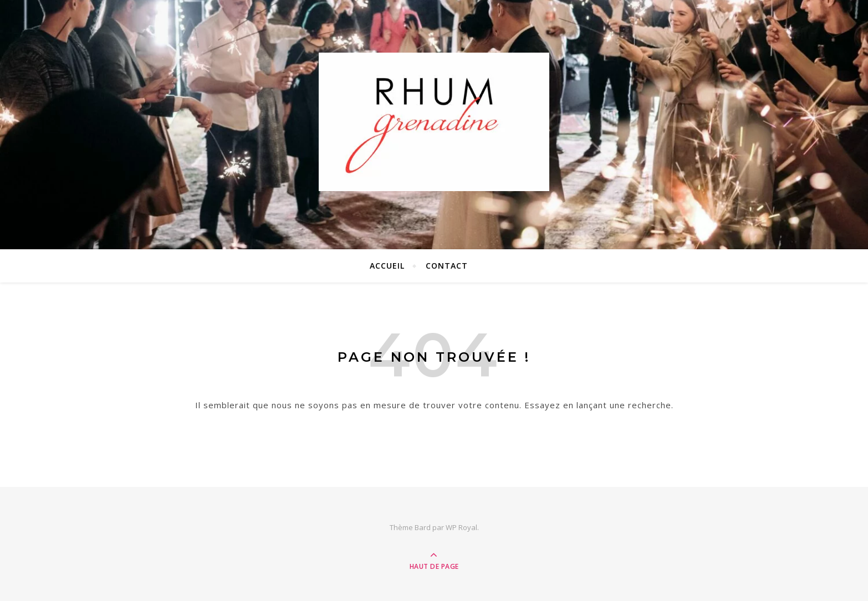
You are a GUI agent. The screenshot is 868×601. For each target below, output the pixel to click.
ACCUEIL (387, 266)
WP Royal (461, 527)
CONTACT (447, 266)
